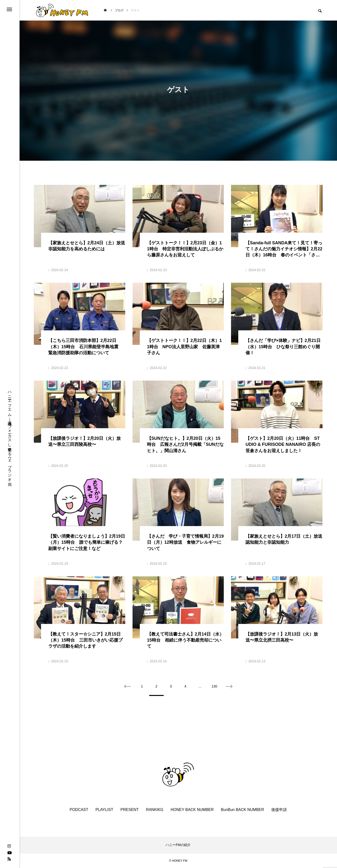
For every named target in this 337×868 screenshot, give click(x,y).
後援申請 (279, 810)
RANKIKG (155, 810)
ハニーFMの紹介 (178, 845)
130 (214, 686)
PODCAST (79, 810)
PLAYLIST (105, 810)
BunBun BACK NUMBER (242, 810)
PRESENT (130, 810)
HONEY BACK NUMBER (192, 810)
